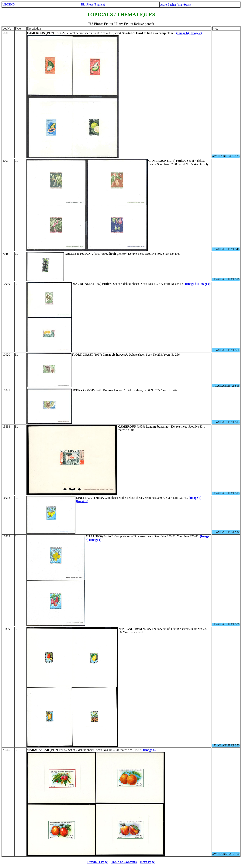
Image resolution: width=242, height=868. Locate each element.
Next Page (147, 862)
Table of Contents (124, 862)
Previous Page (98, 862)
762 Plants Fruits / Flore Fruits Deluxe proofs (121, 24)
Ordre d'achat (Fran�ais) (175, 5)
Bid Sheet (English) (93, 4)
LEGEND (9, 4)
